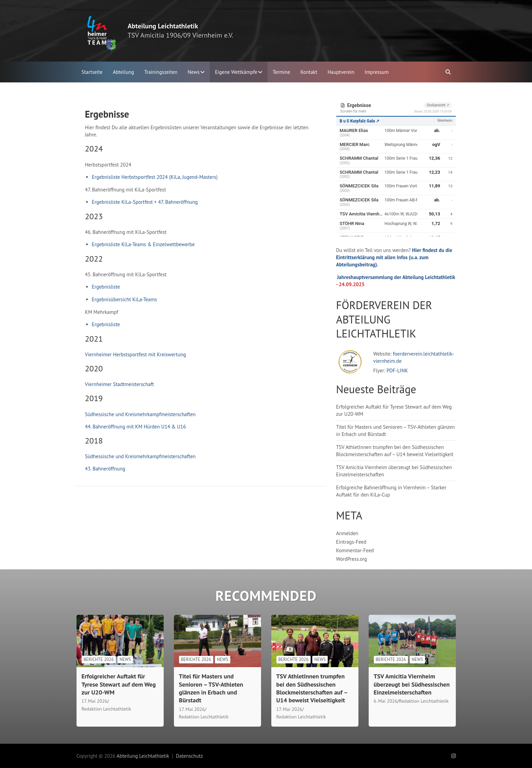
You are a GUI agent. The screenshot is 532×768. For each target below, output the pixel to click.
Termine (281, 72)
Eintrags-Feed (351, 542)
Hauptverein (341, 72)
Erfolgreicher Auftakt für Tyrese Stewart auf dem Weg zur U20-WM (119, 684)
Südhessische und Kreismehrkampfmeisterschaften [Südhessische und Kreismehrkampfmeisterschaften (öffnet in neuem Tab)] (140, 414)
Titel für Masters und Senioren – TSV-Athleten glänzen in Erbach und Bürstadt (211, 688)
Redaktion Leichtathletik (106, 709)
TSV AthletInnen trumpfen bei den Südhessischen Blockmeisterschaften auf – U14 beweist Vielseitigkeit (312, 688)
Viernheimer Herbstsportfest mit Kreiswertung (136, 354)
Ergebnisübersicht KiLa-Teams (125, 299)
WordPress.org (352, 559)
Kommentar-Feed (355, 550)
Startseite (92, 72)
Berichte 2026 (99, 659)
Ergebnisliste (106, 287)
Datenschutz (189, 756)
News (194, 72)
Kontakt (309, 72)
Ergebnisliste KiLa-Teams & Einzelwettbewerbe (143, 244)
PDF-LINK (397, 370)
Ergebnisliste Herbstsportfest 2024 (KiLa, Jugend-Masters (154, 177)
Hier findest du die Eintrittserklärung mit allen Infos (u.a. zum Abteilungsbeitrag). (394, 257)
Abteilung (123, 72)
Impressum (377, 72)
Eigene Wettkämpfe (236, 72)
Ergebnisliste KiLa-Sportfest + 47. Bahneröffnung (145, 202)
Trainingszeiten (161, 72)
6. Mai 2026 (386, 701)
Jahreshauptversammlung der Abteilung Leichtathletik (396, 277)
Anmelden (347, 533)
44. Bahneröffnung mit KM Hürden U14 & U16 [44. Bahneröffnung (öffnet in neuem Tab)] (136, 427)
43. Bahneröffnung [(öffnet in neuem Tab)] (105, 469)
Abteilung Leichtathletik (163, 26)
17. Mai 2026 (94, 701)
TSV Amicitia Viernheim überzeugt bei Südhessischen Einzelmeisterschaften (412, 684)
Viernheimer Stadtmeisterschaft (120, 384)
